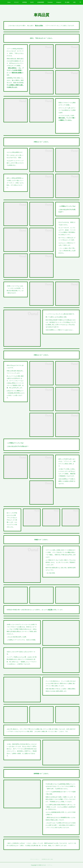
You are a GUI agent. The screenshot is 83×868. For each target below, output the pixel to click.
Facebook (50, 2)
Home (9, 2)
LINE (74, 2)
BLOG (32, 2)
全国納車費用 (41, 2)
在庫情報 (24, 2)
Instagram (59, 2)
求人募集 (67, 2)
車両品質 (16, 2)
